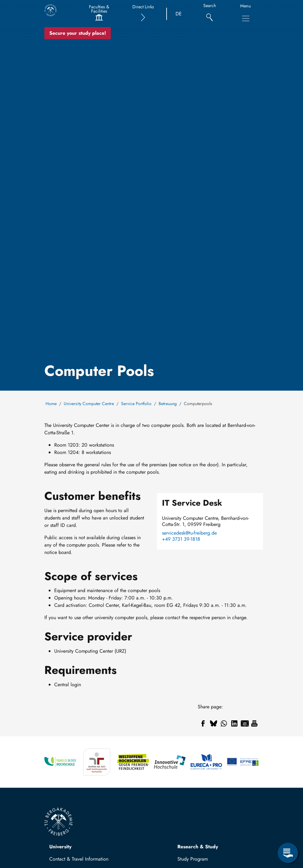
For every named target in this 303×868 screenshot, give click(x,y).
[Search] (210, 14)
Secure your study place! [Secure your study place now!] (78, 33)
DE (179, 14)
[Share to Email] (245, 723)
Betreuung (168, 404)
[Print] (254, 723)
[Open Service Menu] (288, 853)
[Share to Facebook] (203, 723)
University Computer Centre (89, 404)
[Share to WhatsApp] (224, 723)
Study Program (193, 859)
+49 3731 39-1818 (181, 539)
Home (51, 404)
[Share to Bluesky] (213, 723)
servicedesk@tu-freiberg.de (189, 533)
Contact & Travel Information (79, 859)
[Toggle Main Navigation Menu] (246, 18)
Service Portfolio (136, 404)
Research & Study (198, 847)
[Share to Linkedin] (234, 723)
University (60, 847)
